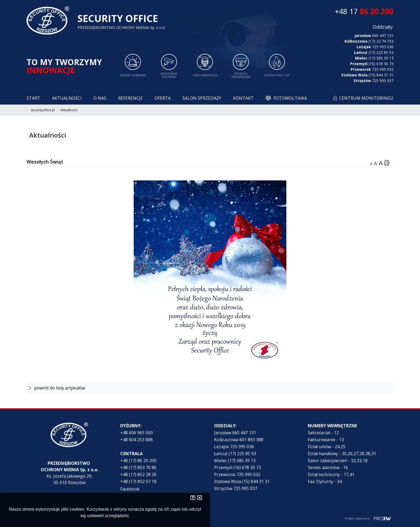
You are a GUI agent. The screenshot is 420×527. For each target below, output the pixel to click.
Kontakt (243, 98)
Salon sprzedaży (202, 98)
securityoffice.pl (43, 110)
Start (33, 98)
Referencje (130, 98)
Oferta (163, 98)
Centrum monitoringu (366, 98)
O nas (100, 98)
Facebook (130, 489)
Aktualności (67, 98)
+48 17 (364, 11)
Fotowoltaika (290, 98)
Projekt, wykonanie (357, 518)
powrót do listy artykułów (57, 388)
